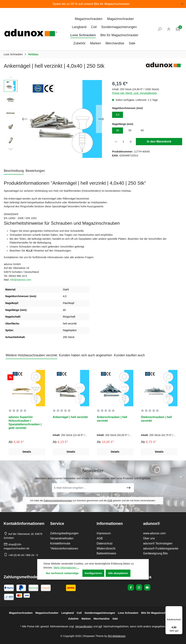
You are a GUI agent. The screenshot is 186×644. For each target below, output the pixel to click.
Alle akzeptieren (118, 573)
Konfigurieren (93, 573)
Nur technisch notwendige (62, 573)
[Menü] (180, 608)
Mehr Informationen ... (66, 568)
